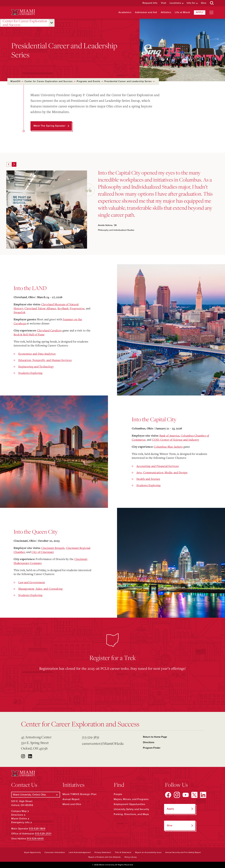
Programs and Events (89, 81)
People (118, 794)
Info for (191, 3)
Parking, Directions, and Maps (131, 814)
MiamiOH (15, 81)
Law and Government (32, 582)
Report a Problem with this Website (105, 857)
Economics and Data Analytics (37, 354)
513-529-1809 (37, 829)
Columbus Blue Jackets (168, 447)
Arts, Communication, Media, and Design (162, 472)
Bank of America (169, 435)
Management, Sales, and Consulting (40, 589)
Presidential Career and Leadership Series (128, 81)
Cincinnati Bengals (53, 548)
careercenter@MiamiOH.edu (103, 743)
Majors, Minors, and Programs (131, 799)
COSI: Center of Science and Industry (176, 440)
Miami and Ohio (72, 804)
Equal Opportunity (33, 852)
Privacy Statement (103, 852)
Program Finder (152, 748)
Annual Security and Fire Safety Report (183, 852)
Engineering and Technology (36, 366)
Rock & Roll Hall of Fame (29, 334)
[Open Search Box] (212, 3)
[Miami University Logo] (23, 12)
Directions (149, 742)
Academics (125, 12)
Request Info (150, 3)
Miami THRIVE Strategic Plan (80, 794)
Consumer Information (55, 852)
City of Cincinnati (43, 552)
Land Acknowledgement (80, 852)
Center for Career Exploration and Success (25, 23)
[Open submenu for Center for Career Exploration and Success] (52, 23)
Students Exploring (30, 373)
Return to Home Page (155, 737)
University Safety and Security (131, 809)
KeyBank (63, 308)
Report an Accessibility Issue (148, 852)
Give (204, 3)
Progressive (77, 308)
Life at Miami (182, 12)
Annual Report (71, 799)
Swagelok (19, 312)
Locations (175, 3)
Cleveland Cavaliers (49, 330)
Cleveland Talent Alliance (40, 308)
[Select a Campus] (36, 795)
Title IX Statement (123, 852)
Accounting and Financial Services (158, 466)
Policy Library (131, 857)
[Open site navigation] (211, 13)
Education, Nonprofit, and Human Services (45, 360)
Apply (200, 12)
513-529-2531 (43, 834)
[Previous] (9, 164)
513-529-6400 (35, 839)
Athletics (166, 12)
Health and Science (148, 479)
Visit (164, 3)
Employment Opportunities (129, 804)
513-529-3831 (91, 737)
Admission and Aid (146, 12)
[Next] (14, 164)
